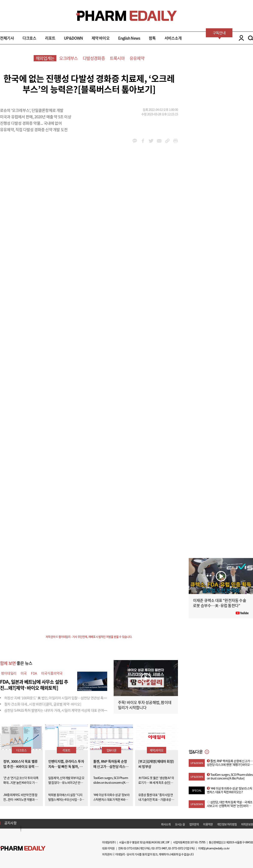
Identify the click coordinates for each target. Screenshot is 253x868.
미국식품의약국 (52, 673)
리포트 (50, 38)
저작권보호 (247, 824)
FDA (34, 673)
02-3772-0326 (131, 848)
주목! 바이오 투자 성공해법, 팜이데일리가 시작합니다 (145, 705)
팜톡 (152, 38)
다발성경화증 (94, 58)
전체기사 (7, 38)
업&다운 (111, 750)
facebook (143, 141)
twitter (151, 141)
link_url (167, 141)
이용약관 (208, 824)
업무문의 (194, 824)
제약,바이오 (157, 750)
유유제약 (137, 58)
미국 (24, 673)
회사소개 (166, 824)
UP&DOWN (73, 38)
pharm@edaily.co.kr (218, 848)
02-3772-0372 (176, 848)
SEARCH (251, 38)
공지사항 (10, 823)
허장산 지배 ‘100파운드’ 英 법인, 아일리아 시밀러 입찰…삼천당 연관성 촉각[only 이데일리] (66, 698)
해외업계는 (45, 58)
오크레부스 (68, 58)
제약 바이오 (101, 38)
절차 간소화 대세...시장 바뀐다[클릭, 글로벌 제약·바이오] (43, 704)
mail (159, 141)
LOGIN (240, 38)
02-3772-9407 (159, 848)
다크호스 (29, 38)
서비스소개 (173, 38)
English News (129, 38)
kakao (135, 141)
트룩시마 (117, 58)
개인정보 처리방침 (227, 824)
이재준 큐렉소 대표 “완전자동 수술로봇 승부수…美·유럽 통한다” (220, 603)
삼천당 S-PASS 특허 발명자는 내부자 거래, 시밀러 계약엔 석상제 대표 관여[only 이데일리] (64, 710)
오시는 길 (180, 824)
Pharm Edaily (23, 848)
